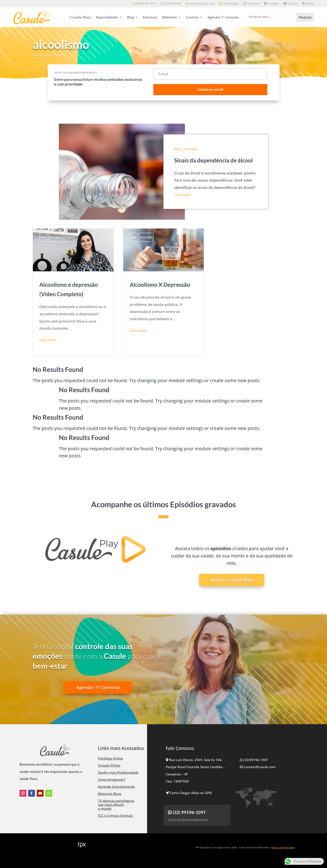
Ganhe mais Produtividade (118, 772)
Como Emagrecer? (112, 779)
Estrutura (150, 17)
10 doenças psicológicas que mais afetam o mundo (116, 805)
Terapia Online (109, 765)
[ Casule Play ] (80, 17)
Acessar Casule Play (232, 580)
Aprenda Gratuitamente (116, 787)
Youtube (290, 4)
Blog (130, 17)
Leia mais (182, 194)
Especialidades (107, 17)
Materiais (169, 17)
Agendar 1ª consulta (223, 17)
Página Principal (42, 55)
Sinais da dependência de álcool (213, 160)
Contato (192, 17)
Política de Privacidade (283, 847)
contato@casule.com (200, 4)
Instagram (251, 4)
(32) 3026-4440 (171, 4)
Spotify (308, 4)
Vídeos (69, 237)
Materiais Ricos (110, 794)
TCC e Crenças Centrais (115, 815)
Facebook (271, 4)
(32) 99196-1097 (144, 4)
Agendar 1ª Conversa (98, 687)
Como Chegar (229, 4)
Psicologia (191, 149)
